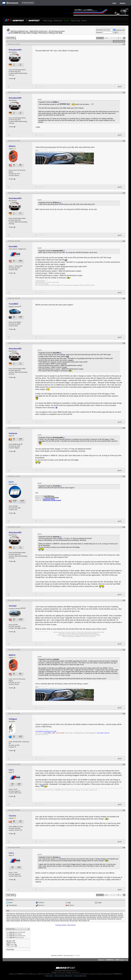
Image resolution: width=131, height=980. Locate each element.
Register (123, 3)
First (106, 38)
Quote (120, 87)
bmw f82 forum (113, 915)
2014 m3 (71, 913)
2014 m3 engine (79, 913)
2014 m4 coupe (105, 913)
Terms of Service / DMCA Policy (63, 976)
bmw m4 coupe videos (80, 919)
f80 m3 (39, 920)
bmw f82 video (82, 917)
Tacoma (12, 816)
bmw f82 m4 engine (71, 917)
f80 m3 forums (65, 920)
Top (127, 960)
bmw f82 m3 (15, 917)
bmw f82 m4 (48, 917)
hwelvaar (13, 433)
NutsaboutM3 (15, 50)
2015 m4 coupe (37, 915)
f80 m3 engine (46, 920)
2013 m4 (34, 913)
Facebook (41, 902)
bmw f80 (45, 915)
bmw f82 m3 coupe (25, 917)
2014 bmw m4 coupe (62, 913)
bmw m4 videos (15, 920)
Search (84, 21)
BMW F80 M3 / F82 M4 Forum (39, 31)
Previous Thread (61, 925)
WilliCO (12, 146)
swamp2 (13, 606)
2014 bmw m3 (41, 913)
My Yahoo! (71, 905)
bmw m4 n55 (112, 919)
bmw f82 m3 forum (38, 917)
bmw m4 (32, 919)
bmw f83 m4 (115, 917)
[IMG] (8, 944)
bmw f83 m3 (106, 917)
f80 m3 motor (74, 920)
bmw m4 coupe (40, 919)
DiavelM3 (13, 246)
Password (99, 32)
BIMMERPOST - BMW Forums (115, 960)
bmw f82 (105, 915)
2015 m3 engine (21, 915)
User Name (100, 30)
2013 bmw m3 (11, 913)
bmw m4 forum (92, 919)
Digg (69, 902)
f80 (22, 920)
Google (99, 902)
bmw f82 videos (91, 917)
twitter (11, 902)
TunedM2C (14, 304)
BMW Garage (48, 21)
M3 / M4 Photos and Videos (57, 31)
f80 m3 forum (55, 920)
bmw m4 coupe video (66, 919)
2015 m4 (29, 915)
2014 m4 (97, 913)
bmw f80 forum (53, 915)
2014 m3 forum (89, 913)
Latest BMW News (49, 496)
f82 (88, 920)
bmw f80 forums (63, 915)
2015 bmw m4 (115, 913)
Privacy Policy (49, 976)
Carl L (11, 770)
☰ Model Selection (28, 3)
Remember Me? (119, 30)
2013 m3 (28, 913)
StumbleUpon (13, 905)
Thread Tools (118, 41)
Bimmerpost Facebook (52, 497)
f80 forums (33, 920)
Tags (8, 910)
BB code (9, 941)
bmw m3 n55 (25, 919)
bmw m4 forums (102, 919)
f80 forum (26, 920)
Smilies (9, 942)
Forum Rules (10, 949)
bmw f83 (99, 917)
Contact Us (101, 960)
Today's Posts (75, 21)
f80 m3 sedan (83, 920)
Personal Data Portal (80, 976)
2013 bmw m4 (20, 913)
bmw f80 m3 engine (83, 915)
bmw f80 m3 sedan (96, 915)
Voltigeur (13, 719)
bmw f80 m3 (73, 915)
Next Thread (71, 925)
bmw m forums (16, 919)
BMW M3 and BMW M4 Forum (20, 31)
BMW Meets (58, 21)
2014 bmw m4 (50, 913)
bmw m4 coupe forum (52, 919)
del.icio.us (41, 905)
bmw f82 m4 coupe (58, 917)
